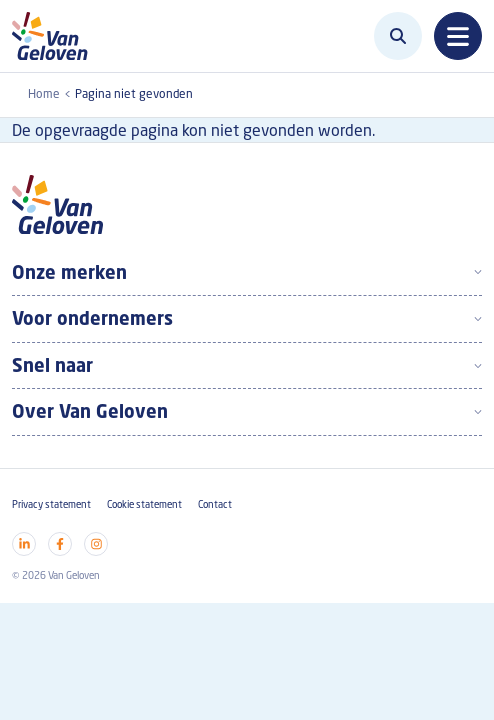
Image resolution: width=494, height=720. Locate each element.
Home (44, 93)
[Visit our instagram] (96, 544)
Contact (215, 504)
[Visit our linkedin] (24, 544)
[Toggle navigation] (458, 36)
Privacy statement (51, 504)
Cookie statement (144, 504)
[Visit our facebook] (60, 544)
